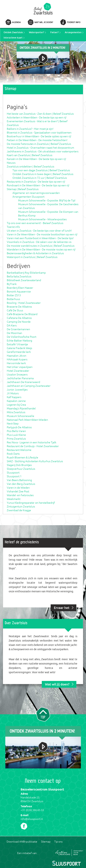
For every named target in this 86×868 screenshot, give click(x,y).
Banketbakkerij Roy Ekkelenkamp (26, 273)
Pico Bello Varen (16, 431)
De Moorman (14, 333)
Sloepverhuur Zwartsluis (21, 469)
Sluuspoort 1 (14, 476)
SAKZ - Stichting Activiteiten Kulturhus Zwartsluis (35, 461)
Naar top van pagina (43, 714)
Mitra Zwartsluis (16, 412)
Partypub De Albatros (19, 427)
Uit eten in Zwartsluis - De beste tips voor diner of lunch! (39, 231)
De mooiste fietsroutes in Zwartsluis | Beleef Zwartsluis (39, 144)
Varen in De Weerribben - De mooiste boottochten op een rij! (42, 234)
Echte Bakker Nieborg (19, 341)
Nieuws (11, 163)
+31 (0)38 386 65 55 (32, 810)
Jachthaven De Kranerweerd (23, 382)
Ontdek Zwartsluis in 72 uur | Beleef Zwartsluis (40, 178)
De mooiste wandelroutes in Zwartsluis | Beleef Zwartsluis (41, 246)
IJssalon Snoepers (17, 375)
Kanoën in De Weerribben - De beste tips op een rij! (36, 159)
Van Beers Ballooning (19, 480)
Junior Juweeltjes (17, 390)
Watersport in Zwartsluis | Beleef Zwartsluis (32, 257)
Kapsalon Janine (16, 401)
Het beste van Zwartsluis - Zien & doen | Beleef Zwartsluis (40, 114)
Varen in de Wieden (18, 488)
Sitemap (46, 842)
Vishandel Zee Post (18, 491)
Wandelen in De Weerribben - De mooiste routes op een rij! (41, 249)
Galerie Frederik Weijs (19, 348)
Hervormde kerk (16, 363)
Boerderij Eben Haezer (20, 288)
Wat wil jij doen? (57, 684)
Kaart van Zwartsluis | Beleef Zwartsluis (30, 155)
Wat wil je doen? (44, 22)
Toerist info (74, 22)
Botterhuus (13, 299)
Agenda (16, 22)
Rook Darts (13, 454)
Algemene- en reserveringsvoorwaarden (36, 193)
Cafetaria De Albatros (19, 318)
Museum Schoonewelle (21, 416)
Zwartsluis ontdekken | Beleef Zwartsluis (31, 167)
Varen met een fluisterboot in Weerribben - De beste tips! (40, 238)
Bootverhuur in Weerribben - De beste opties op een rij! (39, 136)
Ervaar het (62, 608)
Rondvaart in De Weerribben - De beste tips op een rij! (38, 185)
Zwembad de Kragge (19, 510)
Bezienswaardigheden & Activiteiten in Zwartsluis (35, 253)
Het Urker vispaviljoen (20, 367)
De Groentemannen (18, 329)
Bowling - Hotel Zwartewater (24, 303)
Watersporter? (36, 32)
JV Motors (13, 393)
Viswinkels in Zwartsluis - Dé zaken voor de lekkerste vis (39, 242)
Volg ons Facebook (24, 826)
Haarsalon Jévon (17, 356)
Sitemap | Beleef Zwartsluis (23, 189)
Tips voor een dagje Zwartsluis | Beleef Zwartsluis (41, 170)
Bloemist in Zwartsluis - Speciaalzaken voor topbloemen (39, 133)
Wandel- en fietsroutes (20, 495)
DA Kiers (12, 325)
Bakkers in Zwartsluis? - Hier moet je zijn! (30, 129)
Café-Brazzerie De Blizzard (22, 314)
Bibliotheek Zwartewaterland (24, 280)
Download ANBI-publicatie (22, 842)
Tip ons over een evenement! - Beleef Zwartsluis (35, 223)
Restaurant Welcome (19, 450)
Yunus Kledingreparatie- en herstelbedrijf (31, 503)
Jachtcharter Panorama (20, 378)
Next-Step (13, 424)
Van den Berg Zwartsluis (21, 484)
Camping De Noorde (19, 322)
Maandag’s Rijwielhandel (21, 408)
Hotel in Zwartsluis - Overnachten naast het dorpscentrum (40, 148)
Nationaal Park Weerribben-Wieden (27, 420)
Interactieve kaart (13, 38)
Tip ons (58, 842)
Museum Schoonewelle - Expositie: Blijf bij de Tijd (47, 200)
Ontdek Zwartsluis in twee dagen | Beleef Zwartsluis (43, 174)
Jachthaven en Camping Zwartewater (29, 386)
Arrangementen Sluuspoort (28, 197)
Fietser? (54, 32)
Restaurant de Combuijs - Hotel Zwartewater (33, 446)
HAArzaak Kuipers (17, 359)
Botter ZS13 (14, 295)
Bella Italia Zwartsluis (19, 276)
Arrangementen (73, 32)
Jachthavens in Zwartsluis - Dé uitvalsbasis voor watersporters (43, 151)
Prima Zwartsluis (16, 439)
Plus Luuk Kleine (16, 435)
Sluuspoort (13, 473)
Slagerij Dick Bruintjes (19, 465)
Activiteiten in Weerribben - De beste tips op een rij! (37, 117)
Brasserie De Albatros (19, 307)
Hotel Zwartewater (18, 371)
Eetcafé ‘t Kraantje (17, 344)
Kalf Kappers (14, 397)
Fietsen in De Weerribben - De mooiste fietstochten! (37, 140)
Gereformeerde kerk (19, 352)
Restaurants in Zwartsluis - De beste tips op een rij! (36, 182)
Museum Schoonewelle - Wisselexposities (42, 219)
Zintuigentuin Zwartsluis (21, 507)
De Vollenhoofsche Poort (22, 337)
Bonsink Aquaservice (19, 292)
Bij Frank (12, 284)
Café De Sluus (15, 310)
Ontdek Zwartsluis (13, 32)
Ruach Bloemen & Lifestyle (22, 457)
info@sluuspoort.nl (32, 819)
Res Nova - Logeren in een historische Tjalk (32, 442)
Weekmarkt (14, 499)
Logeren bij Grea (16, 405)
